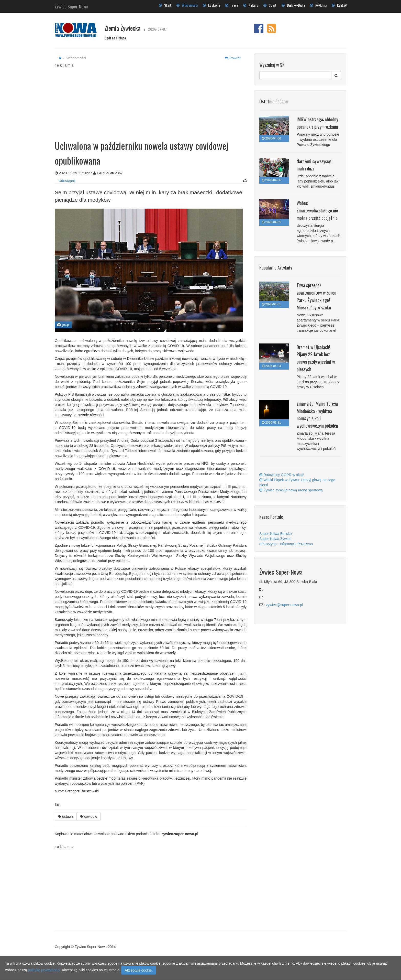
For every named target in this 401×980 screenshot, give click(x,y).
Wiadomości (187, 5)
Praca (232, 5)
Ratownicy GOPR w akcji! (282, 475)
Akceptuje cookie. (139, 970)
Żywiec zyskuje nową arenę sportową (291, 490)
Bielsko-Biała (293, 5)
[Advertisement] (151, 100)
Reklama (318, 5)
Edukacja (211, 5)
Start (165, 5)
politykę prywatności (44, 970)
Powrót (233, 58)
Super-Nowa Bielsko (276, 534)
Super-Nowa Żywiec (275, 539)
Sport (270, 5)
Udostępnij (67, 181)
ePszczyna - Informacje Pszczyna (286, 544)
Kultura (251, 5)
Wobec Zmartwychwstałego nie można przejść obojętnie (317, 210)
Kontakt (340, 5)
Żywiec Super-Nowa (71, 5)
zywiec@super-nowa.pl (284, 605)
